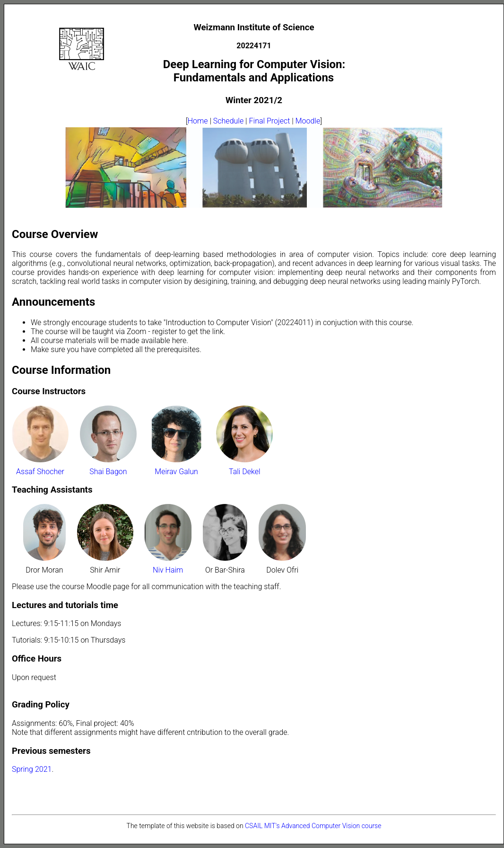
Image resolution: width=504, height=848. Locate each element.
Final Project (270, 121)
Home (198, 121)
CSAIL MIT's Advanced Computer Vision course (313, 826)
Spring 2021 (32, 769)
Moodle (308, 121)
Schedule (228, 121)
